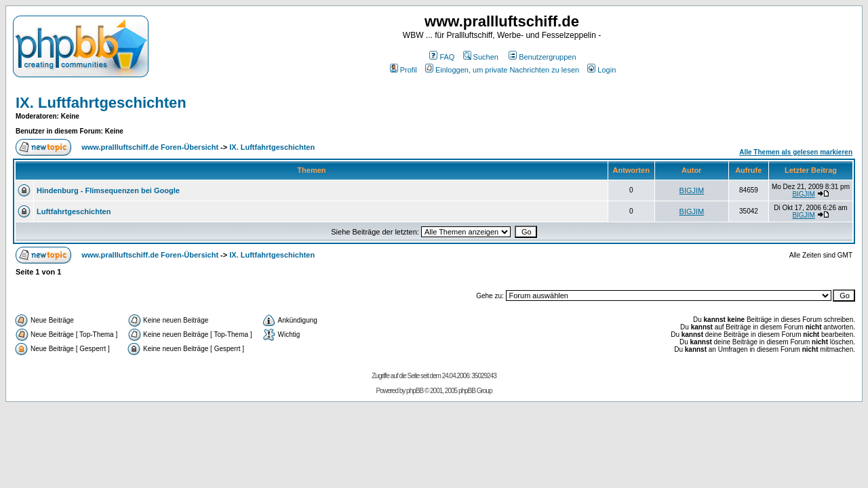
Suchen (481, 57)
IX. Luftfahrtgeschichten (101, 103)
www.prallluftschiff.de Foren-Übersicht (150, 147)
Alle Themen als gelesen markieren (796, 152)
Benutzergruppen (542, 57)
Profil (403, 70)
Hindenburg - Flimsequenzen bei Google (108, 190)
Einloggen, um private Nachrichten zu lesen (502, 70)
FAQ (442, 57)
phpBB (415, 391)
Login (601, 70)
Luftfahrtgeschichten (74, 211)
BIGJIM (692, 190)
